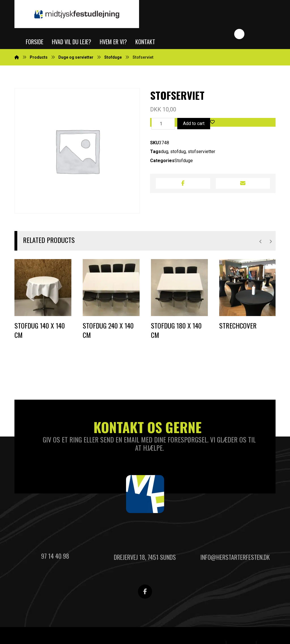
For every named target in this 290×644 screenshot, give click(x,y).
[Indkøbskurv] (262, 14)
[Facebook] (145, 594)
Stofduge (184, 162)
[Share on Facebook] (183, 185)
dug (165, 153)
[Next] (271, 242)
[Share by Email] (243, 185)
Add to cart (194, 124)
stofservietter (201, 153)
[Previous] (261, 242)
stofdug (178, 153)
